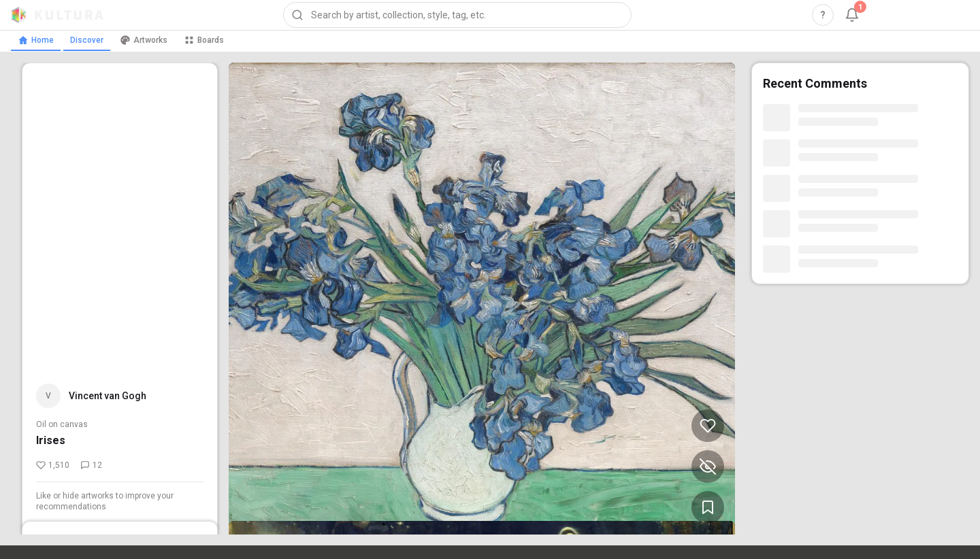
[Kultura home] (57, 15)
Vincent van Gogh (108, 396)
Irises (51, 440)
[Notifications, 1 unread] (852, 15)
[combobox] (457, 15)
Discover (87, 40)
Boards (204, 40)
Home (36, 40)
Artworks (144, 40)
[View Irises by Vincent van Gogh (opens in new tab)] (482, 299)
